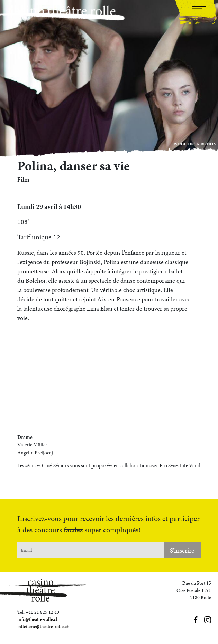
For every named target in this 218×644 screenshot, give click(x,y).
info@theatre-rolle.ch (38, 619)
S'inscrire (182, 550)
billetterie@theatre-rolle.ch (43, 627)
